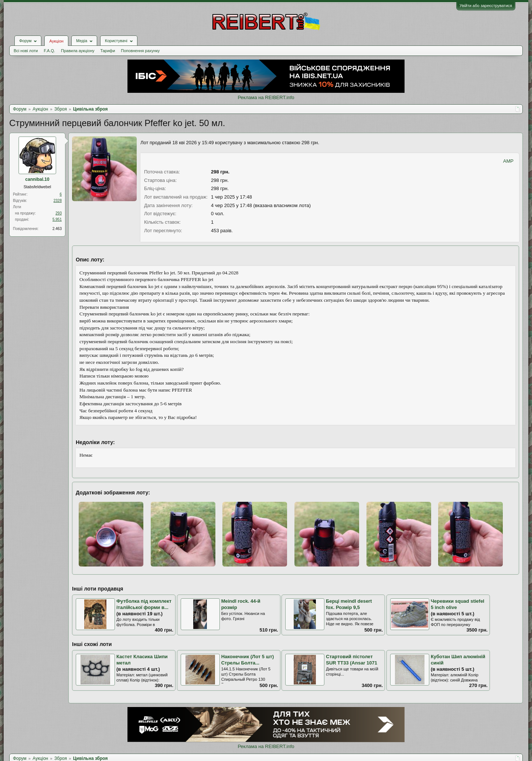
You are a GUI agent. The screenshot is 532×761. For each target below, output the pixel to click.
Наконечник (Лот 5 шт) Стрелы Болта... (248, 660)
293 (59, 213)
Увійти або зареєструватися (486, 6)
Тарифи (108, 51)
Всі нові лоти (26, 51)
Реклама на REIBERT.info (266, 97)
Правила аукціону (78, 51)
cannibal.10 (37, 179)
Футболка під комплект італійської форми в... (144, 604)
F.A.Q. (49, 51)
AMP (508, 161)
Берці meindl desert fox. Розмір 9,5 (349, 604)
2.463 (57, 229)
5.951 (57, 219)
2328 (58, 201)
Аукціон (56, 41)
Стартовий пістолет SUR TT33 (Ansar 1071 (352, 660)
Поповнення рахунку (140, 51)
